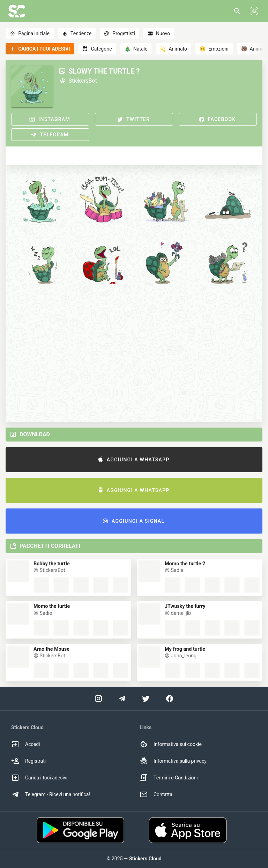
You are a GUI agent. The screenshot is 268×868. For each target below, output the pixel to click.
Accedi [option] (26, 744)
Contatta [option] (156, 794)
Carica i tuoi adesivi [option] (39, 778)
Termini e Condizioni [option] (169, 778)
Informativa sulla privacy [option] (173, 761)
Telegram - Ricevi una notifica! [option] (51, 794)
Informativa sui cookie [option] (171, 744)
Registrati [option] (28, 761)
